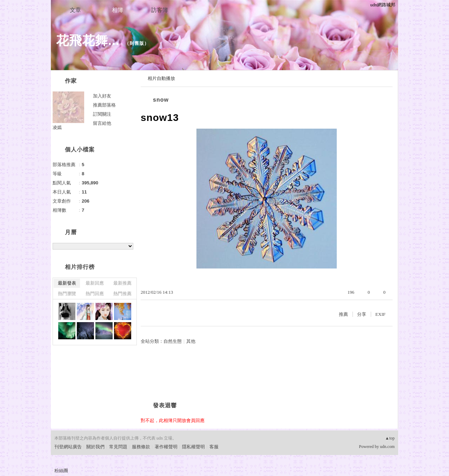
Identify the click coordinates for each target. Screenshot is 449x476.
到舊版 (137, 43)
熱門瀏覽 (67, 294)
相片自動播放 (161, 78)
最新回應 (95, 283)
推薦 (343, 314)
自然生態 (173, 341)
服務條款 (141, 447)
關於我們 (95, 447)
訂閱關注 (102, 114)
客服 (214, 447)
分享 (362, 314)
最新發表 (67, 283)
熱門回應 (95, 294)
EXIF (380, 314)
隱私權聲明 (193, 447)
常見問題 (118, 447)
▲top (390, 438)
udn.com (387, 447)
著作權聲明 (166, 447)
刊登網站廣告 (68, 447)
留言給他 (102, 123)
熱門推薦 (122, 294)
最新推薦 (122, 283)
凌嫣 (57, 127)
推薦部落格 (104, 105)
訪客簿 (160, 10)
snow (161, 100)
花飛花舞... (88, 40)
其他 (191, 341)
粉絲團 (61, 471)
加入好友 (102, 96)
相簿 (118, 10)
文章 (75, 10)
